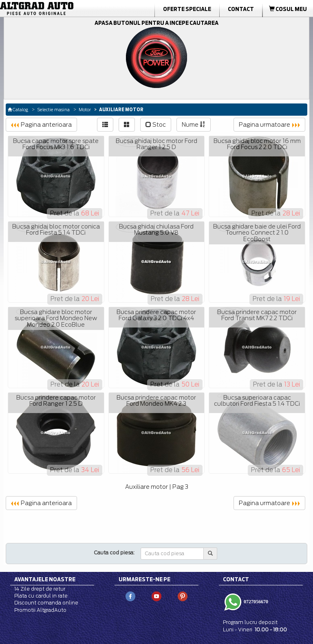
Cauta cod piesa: (114, 553)
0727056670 (255, 602)
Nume (194, 125)
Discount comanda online (46, 603)
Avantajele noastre (45, 579)
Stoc (156, 125)
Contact (241, 9)
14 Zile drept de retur (40, 589)
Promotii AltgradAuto (40, 610)
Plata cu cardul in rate (41, 596)
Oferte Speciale (187, 9)
